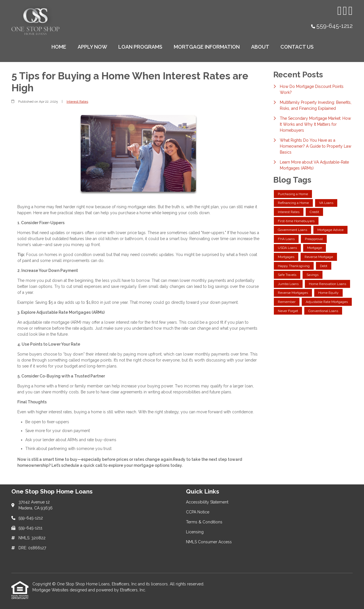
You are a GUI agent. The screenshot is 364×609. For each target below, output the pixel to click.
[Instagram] (339, 11)
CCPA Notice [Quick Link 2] (198, 512)
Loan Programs (140, 47)
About (260, 47)
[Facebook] (345, 11)
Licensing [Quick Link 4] (195, 532)
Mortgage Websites (51, 590)
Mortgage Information (207, 47)
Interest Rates (77, 102)
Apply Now (92, 47)
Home (59, 47)
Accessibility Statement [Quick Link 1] (207, 502)
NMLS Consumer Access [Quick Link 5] (209, 542)
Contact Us (297, 47)
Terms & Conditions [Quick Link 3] (204, 522)
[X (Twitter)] (350, 11)
